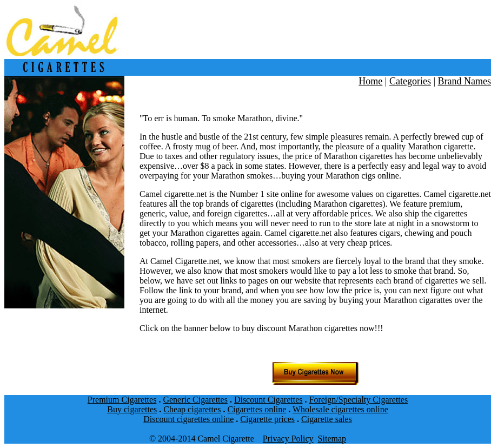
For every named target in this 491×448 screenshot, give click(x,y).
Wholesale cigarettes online (340, 409)
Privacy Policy (288, 439)
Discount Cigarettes (268, 400)
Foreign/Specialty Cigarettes (359, 400)
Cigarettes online (257, 409)
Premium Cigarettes (122, 400)
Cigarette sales (327, 419)
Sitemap (332, 439)
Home (370, 81)
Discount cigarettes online (188, 419)
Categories (410, 81)
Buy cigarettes (132, 409)
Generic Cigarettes (195, 400)
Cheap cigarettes (192, 409)
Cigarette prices (267, 419)
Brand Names (465, 81)
